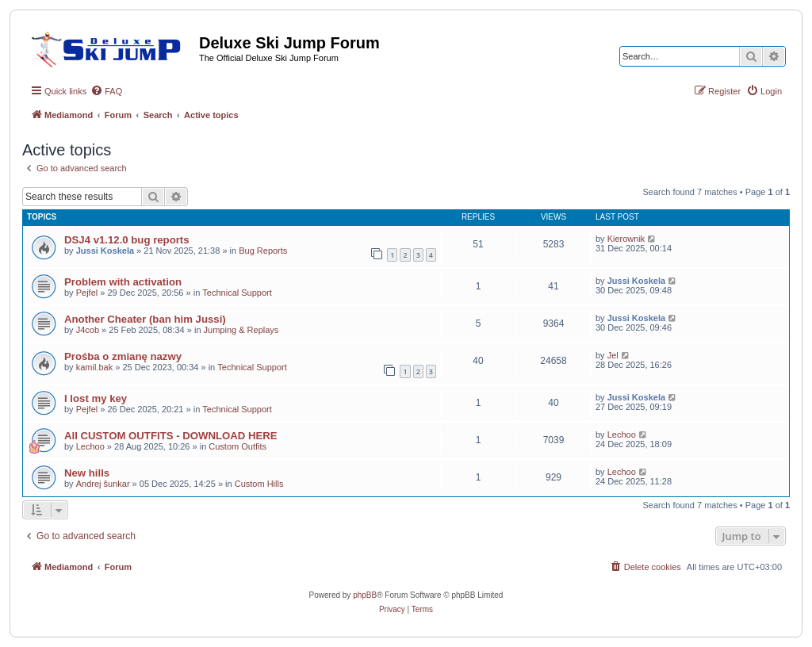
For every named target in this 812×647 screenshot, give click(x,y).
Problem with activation (123, 282)
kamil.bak (94, 367)
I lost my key (96, 398)
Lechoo (90, 446)
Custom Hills (259, 484)
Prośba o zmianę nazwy (123, 356)
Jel (613, 355)
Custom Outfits (237, 446)
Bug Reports (263, 251)
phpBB (365, 595)
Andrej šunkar (103, 484)
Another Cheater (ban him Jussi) (145, 319)
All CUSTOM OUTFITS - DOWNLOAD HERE (171, 436)
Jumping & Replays (241, 330)
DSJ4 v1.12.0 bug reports (127, 240)
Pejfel (87, 293)
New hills (87, 473)
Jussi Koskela (105, 251)
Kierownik (626, 239)
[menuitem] (106, 91)
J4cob (88, 330)
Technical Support (237, 293)
